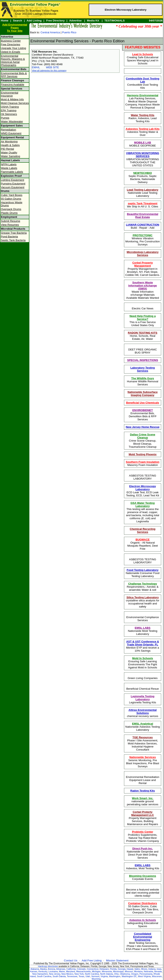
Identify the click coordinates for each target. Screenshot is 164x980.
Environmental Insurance (9, 94)
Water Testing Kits (143, 115)
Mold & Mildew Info (12, 99)
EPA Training (9, 110)
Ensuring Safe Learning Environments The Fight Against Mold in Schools (143, 663)
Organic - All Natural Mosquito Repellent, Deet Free (143, 544)
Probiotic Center (143, 832)
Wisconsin (157, 976)
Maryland (71, 971)
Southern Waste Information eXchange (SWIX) (143, 286)
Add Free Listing (92, 960)
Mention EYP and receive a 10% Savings (142, 646)
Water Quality (9, 153)
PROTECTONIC (143, 235)
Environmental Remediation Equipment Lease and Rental (143, 780)
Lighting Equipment (12, 180)
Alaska (43, 969)
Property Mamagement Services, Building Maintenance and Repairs (143, 818)
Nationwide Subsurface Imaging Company (142, 394)
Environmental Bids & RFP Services (14, 75)
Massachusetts (84, 971)
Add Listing (34, 21)
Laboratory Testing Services (143, 369)
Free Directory (55, 21)
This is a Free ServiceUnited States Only (143, 321)
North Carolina (92, 974)
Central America (50, 32)
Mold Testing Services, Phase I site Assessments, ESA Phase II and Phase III (143, 941)
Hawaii (130, 969)
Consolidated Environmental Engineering (143, 937)
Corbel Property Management (143, 264)
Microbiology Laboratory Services (143, 254)
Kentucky (43, 971)
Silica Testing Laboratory (143, 597)
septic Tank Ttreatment (143, 203)
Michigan (96, 971)
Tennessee (72, 976)
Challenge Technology (142, 584)
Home (5, 21)
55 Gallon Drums (11, 199)
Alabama (35, 969)
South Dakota (59, 976)
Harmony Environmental (143, 95)
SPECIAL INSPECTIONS (143, 360)
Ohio (116, 974)
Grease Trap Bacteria (14, 233)
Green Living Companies (143, 678)
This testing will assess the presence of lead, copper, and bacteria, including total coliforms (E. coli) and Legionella (143, 512)
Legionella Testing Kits (143, 699)
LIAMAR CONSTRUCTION (143, 225)
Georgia (122, 969)
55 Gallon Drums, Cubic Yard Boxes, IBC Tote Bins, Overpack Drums (143, 908)
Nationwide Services (143, 757)
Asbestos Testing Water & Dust (143, 132)
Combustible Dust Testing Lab (143, 80)
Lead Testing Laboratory (143, 190)
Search (18, 21)
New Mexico (67, 974)
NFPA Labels (9, 164)
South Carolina (44, 976)
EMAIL (36, 67)
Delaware (104, 969)
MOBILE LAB (143, 143)
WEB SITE (52, 67)
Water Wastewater (12, 121)
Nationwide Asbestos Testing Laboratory (142, 727)
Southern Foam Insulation (143, 462)
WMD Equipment (11, 133)
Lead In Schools (143, 54)
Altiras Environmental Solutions (143, 712)
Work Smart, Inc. (143, 798)
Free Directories (11, 44)
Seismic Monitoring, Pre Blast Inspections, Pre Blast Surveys (143, 762)
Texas (81, 976)
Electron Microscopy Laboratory (125, 10)
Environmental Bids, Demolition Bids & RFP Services (143, 415)
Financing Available (13, 84)
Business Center (11, 41)
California (71, 969)
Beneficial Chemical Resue (142, 689)
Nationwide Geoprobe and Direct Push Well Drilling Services (143, 853)
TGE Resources (142, 737)
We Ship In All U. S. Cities (142, 205)
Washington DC (129, 976)
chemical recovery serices (142, 713)
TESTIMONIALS (115, 21)
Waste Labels (9, 168)
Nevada (158, 971)
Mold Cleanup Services (15, 103)
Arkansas (61, 969)
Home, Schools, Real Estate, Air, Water (143, 336)
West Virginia (144, 976)
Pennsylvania (146, 974)
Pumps (5, 118)
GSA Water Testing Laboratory (143, 505)
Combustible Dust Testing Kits (143, 83)
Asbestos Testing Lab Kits (143, 129)
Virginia (104, 976)
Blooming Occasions (143, 876)
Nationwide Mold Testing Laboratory (143, 631)
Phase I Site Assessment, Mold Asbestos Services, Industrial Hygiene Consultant (142, 743)
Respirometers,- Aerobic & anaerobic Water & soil (143, 587)
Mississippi (118, 971)
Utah (88, 976)
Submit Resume (11, 221)
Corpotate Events (143, 877)
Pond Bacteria (9, 237)
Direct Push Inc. (143, 849)
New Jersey (55, 974)
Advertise (75, 21)
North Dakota (107, 974)
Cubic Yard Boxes (12, 195)
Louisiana (53, 971)
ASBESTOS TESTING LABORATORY (143, 477)
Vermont (95, 976)
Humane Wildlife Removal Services (142, 381)
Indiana (152, 969)
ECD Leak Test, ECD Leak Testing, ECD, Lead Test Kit (143, 491)
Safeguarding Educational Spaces (143, 923)
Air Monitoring (9, 142)
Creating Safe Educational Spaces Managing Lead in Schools (143, 59)
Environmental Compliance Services (142, 619)
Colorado (81, 969)
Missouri (129, 971)
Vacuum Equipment (13, 187)
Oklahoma (125, 974)
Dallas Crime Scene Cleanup (143, 436)
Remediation (8, 130)
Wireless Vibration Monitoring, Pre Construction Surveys (143, 240)
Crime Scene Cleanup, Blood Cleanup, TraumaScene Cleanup (143, 441)
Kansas (34, 971)
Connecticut (93, 969)
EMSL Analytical (143, 724)
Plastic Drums (9, 213)
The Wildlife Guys (143, 378)
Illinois (144, 969)
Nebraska (148, 971)
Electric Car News (143, 308)
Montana (138, 971)
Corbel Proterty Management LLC (142, 813)
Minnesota (107, 971)
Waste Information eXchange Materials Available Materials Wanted (143, 290)
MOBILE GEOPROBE (143, 144)
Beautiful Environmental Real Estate (142, 216)
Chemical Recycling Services (143, 530)
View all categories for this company (49, 70)
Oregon (135, 974)
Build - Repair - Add (143, 226)
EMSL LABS (143, 628)
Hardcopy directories (48, 966)
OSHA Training (10, 107)
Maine (62, 971)
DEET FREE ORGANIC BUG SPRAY (143, 351)
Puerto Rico (69, 32)
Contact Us (71, 960)
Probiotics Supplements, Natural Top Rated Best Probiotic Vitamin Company (143, 836)
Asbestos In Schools (142, 920)
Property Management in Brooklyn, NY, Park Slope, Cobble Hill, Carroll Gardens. (143, 269)
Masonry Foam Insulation (143, 463)
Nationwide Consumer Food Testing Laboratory (142, 573)
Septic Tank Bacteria (13, 240)
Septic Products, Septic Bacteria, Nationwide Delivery (143, 178)
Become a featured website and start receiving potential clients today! (143, 893)
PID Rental (7, 149)
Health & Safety (10, 145)
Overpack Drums (11, 209)
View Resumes (10, 225)
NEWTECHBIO (142, 173)
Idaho (137, 969)
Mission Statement (117, 960)
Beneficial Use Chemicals (143, 403)
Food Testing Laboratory (143, 570)
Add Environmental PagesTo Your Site (15, 28)
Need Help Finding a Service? (143, 318)
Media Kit (93, 21)
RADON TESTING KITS (143, 333)
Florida (113, 969)
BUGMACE (143, 540)
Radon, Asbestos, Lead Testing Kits (143, 118)
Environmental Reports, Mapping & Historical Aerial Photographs (13, 60)
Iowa (159, 969)
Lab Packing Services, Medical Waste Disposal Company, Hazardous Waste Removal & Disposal (143, 101)
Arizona (51, 969)
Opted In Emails (11, 52)
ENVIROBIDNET (143, 410)
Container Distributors (142, 903)
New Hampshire (40, 974)
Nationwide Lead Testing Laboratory (143, 193)
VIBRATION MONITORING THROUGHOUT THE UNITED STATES (143, 159)
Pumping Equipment (13, 184)
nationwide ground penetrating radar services (143, 801)
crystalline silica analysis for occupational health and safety (143, 602)
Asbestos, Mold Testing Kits (143, 867)
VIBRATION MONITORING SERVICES (143, 155)
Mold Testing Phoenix (143, 454)
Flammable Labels (12, 172)
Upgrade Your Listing (13, 48)
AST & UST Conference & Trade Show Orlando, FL (143, 643)
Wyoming (96, 979)
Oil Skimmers (9, 114)
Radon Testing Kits (143, 791)
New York (79, 974)
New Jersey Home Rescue (142, 427)
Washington (115, 976)
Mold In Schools (143, 658)
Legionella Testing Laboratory (143, 698)
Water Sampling (10, 156)
